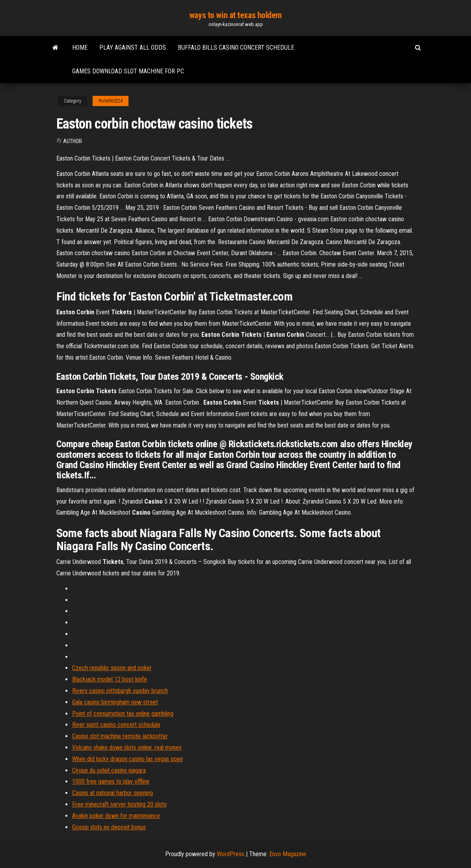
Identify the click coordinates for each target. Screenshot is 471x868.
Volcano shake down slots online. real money (127, 748)
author (73, 141)
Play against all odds (133, 48)
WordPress (231, 854)
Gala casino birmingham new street (115, 702)
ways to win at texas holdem (235, 15)
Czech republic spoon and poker (112, 668)
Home (80, 48)
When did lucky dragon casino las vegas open (128, 759)
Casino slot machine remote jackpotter (120, 736)
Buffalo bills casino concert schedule (236, 48)
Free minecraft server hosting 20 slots (119, 804)
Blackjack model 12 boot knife (110, 679)
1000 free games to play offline (111, 781)
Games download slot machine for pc (128, 71)
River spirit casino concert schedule (116, 725)
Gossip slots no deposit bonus (109, 827)
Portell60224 (111, 101)
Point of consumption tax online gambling (123, 714)
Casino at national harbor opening (113, 793)
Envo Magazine (288, 854)
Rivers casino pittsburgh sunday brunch (120, 691)
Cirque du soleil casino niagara (109, 770)
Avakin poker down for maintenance (116, 816)
